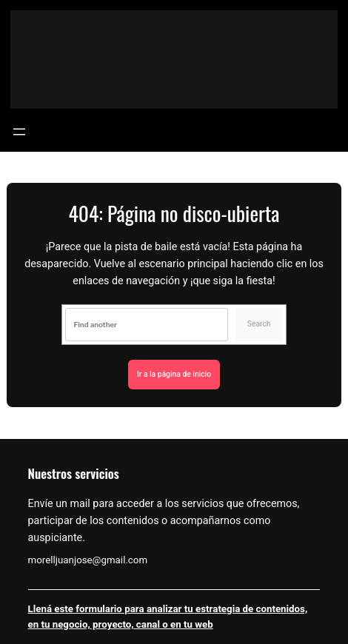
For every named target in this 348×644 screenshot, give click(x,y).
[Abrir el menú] (19, 132)
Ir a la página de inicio (174, 374)
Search (259, 324)
